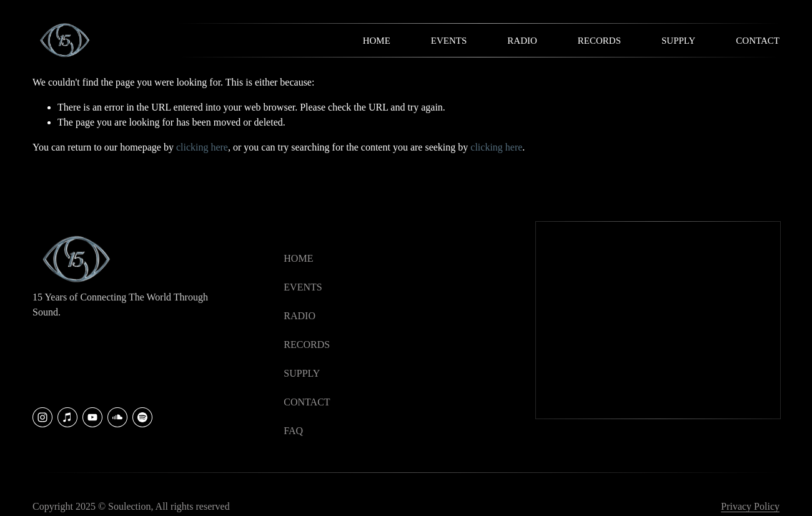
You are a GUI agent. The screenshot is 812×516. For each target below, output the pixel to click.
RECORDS (307, 345)
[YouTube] (92, 417)
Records (599, 41)
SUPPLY (302, 373)
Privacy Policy (750, 506)
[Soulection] (142, 417)
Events (449, 41)
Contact (758, 41)
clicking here (202, 147)
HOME (298, 258)
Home (377, 41)
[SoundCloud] (117, 417)
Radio (522, 41)
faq (293, 431)
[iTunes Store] (67, 417)
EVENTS (303, 287)
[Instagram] (42, 417)
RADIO (300, 316)
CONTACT (307, 402)
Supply (678, 41)
